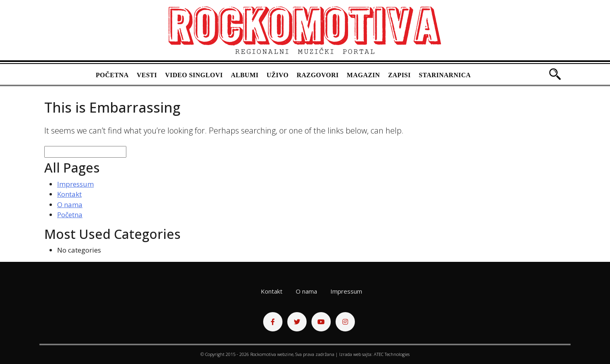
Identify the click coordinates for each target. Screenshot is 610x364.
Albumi (245, 75)
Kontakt (69, 194)
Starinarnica (445, 75)
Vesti (147, 75)
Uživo (278, 75)
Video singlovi (194, 75)
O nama (70, 205)
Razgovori (318, 75)
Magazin (364, 75)
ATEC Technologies (392, 354)
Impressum (75, 184)
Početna (112, 75)
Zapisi (399, 75)
